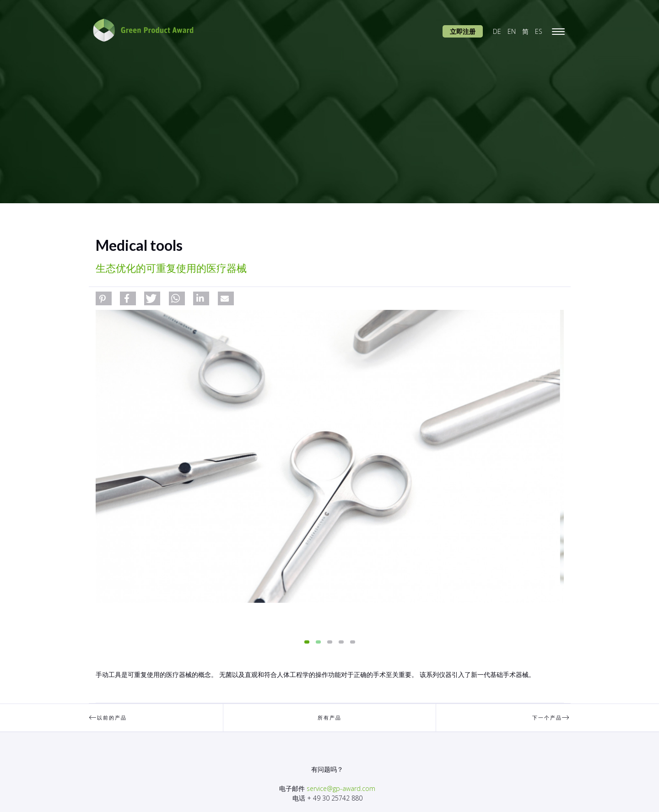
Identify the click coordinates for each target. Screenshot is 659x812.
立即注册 (463, 31)
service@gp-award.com (341, 788)
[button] (104, 298)
